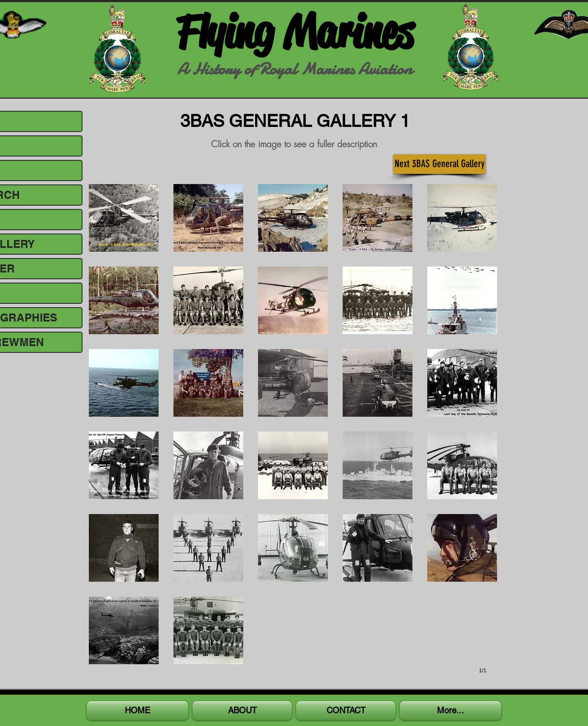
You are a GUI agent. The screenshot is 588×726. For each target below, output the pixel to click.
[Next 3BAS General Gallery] (440, 164)
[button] (124, 218)
